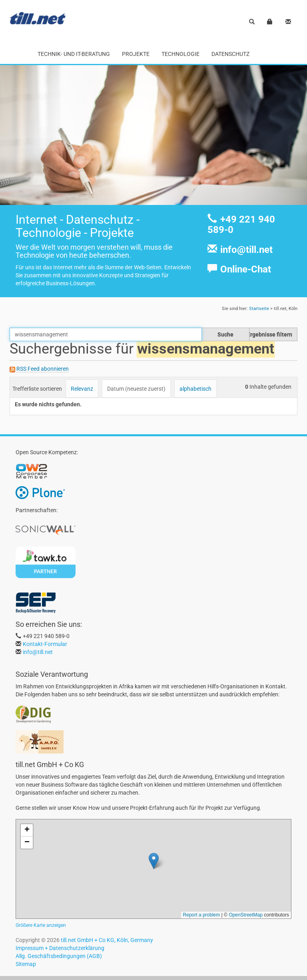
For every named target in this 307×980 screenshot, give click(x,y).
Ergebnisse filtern (270, 334)
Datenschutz (230, 54)
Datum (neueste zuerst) (136, 389)
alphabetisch (195, 389)
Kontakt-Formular (45, 644)
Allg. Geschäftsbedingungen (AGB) (59, 956)
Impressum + (32, 948)
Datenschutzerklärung (76, 948)
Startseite (259, 308)
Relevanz (82, 389)
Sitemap (26, 964)
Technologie (180, 54)
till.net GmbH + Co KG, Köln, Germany (107, 940)
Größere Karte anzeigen (41, 925)
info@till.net (246, 250)
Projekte (136, 54)
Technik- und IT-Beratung (74, 54)
